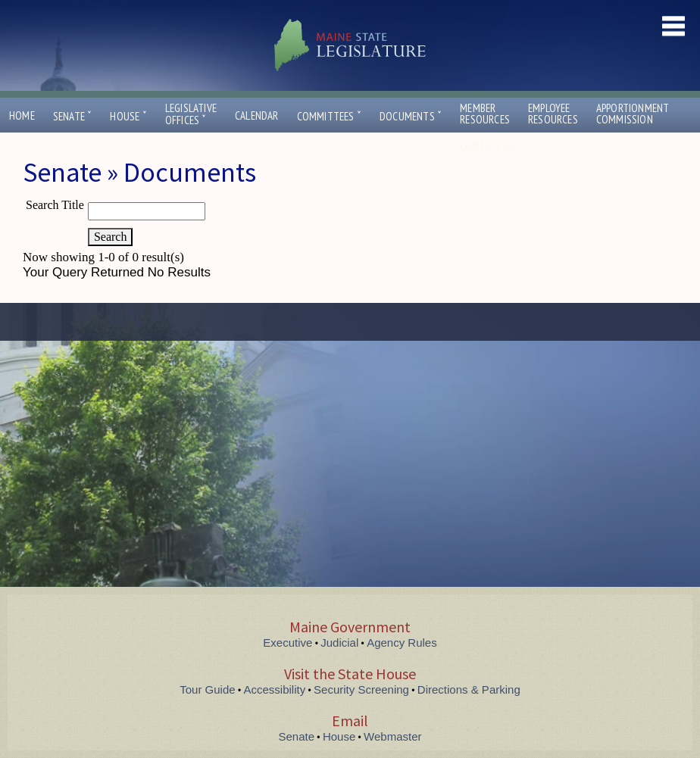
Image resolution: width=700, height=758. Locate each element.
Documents (411, 116)
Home (22, 115)
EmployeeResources (553, 114)
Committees (329, 116)
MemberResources (485, 114)
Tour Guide (207, 689)
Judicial (339, 643)
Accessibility (275, 689)
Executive (287, 643)
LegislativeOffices (191, 114)
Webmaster (392, 736)
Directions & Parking (469, 689)
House (128, 116)
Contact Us (491, 147)
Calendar (257, 115)
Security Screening (361, 689)
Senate (73, 116)
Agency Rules (402, 643)
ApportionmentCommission (633, 114)
